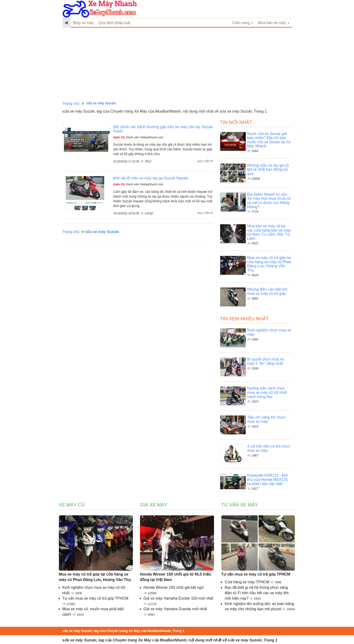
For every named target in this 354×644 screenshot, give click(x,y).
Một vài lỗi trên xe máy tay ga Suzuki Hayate (151, 178)
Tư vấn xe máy (240, 505)
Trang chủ (71, 104)
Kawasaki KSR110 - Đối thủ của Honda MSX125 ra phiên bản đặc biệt (267, 479)
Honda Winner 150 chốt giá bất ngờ (174, 587)
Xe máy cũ (72, 505)
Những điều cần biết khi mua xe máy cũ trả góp (267, 291)
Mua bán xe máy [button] (274, 23)
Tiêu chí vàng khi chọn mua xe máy (266, 419)
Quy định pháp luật (115, 23)
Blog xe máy (83, 23)
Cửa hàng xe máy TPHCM (247, 582)
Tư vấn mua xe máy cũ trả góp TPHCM (95, 598)
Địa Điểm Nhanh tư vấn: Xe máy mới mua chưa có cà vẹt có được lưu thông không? (269, 201)
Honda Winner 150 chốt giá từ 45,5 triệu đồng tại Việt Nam (176, 577)
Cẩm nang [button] (243, 23)
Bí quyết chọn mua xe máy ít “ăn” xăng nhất (266, 361)
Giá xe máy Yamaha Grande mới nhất (175, 609)
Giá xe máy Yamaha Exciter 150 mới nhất (178, 598)
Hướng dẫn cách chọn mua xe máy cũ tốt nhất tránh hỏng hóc (267, 392)
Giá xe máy (154, 505)
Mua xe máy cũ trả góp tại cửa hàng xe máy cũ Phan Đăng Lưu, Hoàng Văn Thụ (269, 264)
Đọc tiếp (205, 161)
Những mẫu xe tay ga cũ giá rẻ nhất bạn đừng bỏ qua (268, 169)
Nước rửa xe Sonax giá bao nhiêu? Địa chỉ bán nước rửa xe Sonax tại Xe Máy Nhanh (269, 140)
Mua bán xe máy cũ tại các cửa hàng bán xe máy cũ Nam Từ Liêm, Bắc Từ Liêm (269, 232)
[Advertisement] (177, 64)
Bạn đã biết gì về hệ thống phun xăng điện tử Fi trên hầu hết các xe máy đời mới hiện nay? (257, 593)
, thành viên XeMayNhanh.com (138, 137)
